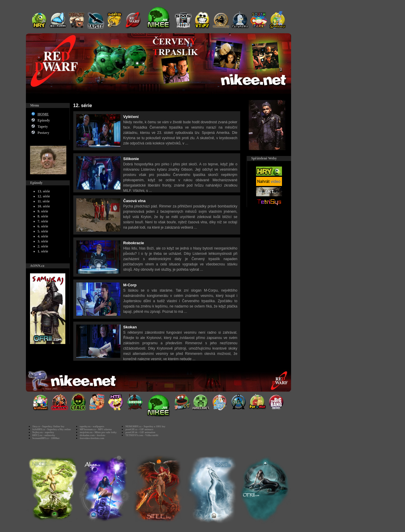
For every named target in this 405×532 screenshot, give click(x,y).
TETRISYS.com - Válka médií (142, 435)
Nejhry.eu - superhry (43, 432)
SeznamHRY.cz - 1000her (46, 438)
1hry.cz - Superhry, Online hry (48, 426)
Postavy (44, 133)
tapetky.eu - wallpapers (92, 426)
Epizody (44, 120)
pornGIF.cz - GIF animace (139, 429)
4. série (43, 236)
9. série (43, 211)
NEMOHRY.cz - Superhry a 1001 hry (145, 426)
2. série (43, 246)
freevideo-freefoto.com (92, 438)
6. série (43, 226)
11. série (44, 201)
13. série (44, 191)
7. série (43, 221)
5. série (43, 231)
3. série (43, 241)
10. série (44, 206)
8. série (43, 216)
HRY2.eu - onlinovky (44, 435)
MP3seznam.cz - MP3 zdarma (96, 429)
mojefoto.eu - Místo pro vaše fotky (98, 432)
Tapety (43, 127)
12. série (44, 196)
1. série (43, 251)
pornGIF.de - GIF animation (140, 432)
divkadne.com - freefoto (93, 435)
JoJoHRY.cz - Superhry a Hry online (52, 429)
